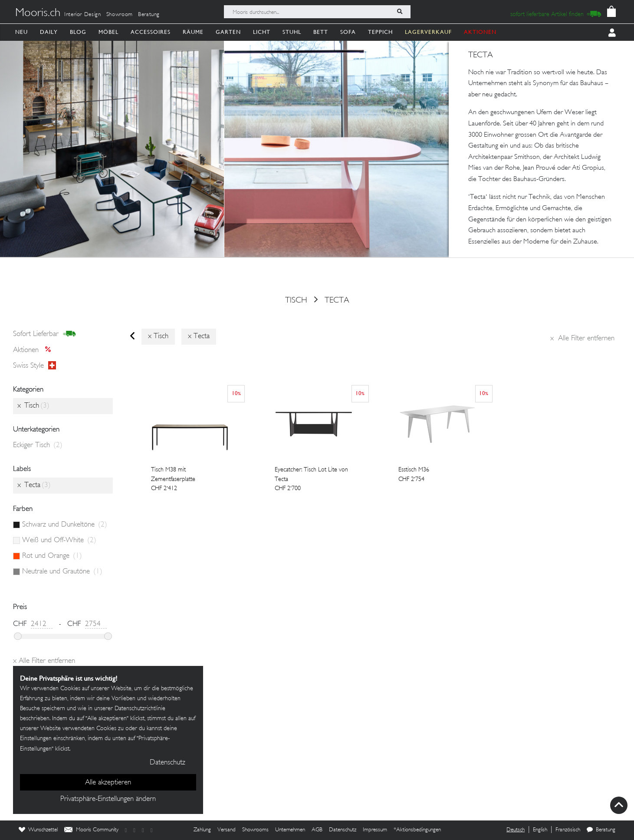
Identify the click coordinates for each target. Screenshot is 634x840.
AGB (317, 830)
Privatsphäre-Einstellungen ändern (108, 799)
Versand (227, 830)
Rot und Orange (52, 556)
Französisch (568, 830)
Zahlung (202, 830)
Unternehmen (290, 830)
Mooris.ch (38, 13)
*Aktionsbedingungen (417, 830)
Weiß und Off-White (59, 540)
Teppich (380, 32)
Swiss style (34, 366)
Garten (228, 32)
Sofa (348, 32)
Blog (78, 32)
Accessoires (151, 32)
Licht (262, 32)
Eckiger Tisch (38, 445)
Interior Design (83, 15)
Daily (49, 32)
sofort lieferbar (44, 334)
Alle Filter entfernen (582, 339)
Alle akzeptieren (108, 783)
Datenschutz (343, 830)
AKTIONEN (480, 32)
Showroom (120, 15)
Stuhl (292, 32)
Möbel (108, 32)
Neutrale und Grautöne (62, 572)
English (540, 830)
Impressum (375, 830)
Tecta (337, 300)
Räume (193, 32)
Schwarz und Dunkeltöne (65, 525)
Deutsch (516, 830)
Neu (21, 32)
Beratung (149, 15)
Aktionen (34, 350)
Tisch (296, 300)
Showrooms (255, 830)
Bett (321, 32)
